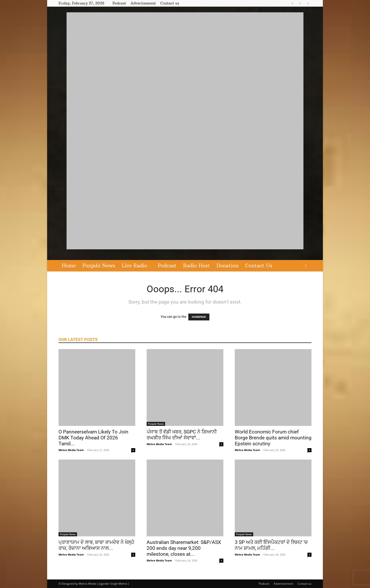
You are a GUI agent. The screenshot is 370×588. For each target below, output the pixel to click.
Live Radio (136, 266)
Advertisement (143, 3)
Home (69, 266)
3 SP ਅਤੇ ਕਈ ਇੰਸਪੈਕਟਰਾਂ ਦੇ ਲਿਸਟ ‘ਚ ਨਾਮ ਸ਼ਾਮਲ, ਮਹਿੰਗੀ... (271, 545)
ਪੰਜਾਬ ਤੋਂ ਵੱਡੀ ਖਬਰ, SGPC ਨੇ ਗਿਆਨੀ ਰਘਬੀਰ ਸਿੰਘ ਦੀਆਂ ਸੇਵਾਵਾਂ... (182, 435)
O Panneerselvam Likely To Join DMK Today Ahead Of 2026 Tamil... (93, 438)
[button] (306, 266)
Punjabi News (99, 266)
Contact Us (260, 266)
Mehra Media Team (71, 450)
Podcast (119, 3)
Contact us (170, 3)
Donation (228, 266)
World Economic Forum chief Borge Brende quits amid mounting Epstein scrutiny (273, 438)
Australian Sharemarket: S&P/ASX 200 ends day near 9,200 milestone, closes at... (184, 548)
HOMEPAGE (199, 317)
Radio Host (196, 266)
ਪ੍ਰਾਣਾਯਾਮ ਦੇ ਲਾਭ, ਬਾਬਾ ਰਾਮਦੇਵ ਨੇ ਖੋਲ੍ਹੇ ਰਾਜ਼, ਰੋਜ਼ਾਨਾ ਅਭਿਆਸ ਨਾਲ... (96, 545)
